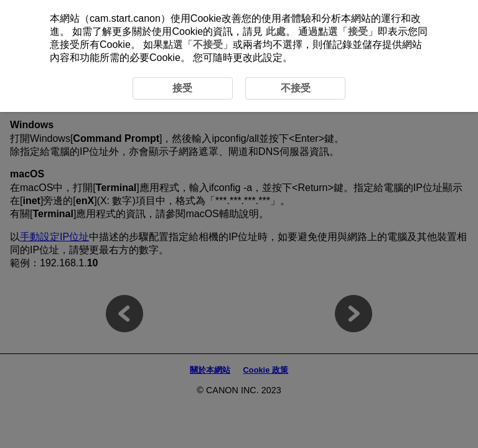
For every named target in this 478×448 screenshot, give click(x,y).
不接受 (208, 44)
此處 (276, 31)
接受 (358, 31)
